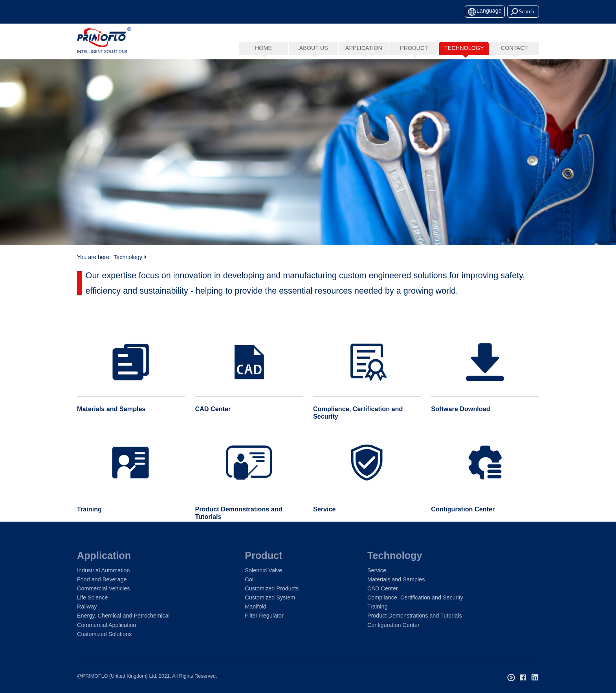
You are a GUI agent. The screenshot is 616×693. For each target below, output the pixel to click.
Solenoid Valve (263, 570)
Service (377, 570)
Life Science (92, 597)
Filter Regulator (264, 616)
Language (489, 11)
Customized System (270, 597)
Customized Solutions (104, 634)
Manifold (255, 607)
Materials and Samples (396, 579)
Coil (250, 579)
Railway (87, 607)
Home (263, 48)
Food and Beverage (102, 579)
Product (263, 555)
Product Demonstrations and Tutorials (415, 616)
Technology (128, 259)
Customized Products (272, 588)
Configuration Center (393, 625)
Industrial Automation (103, 570)
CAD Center (383, 588)
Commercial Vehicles (103, 588)
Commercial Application (106, 625)
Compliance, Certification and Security (415, 597)
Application (104, 555)
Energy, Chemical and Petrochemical (123, 616)
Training (377, 607)
